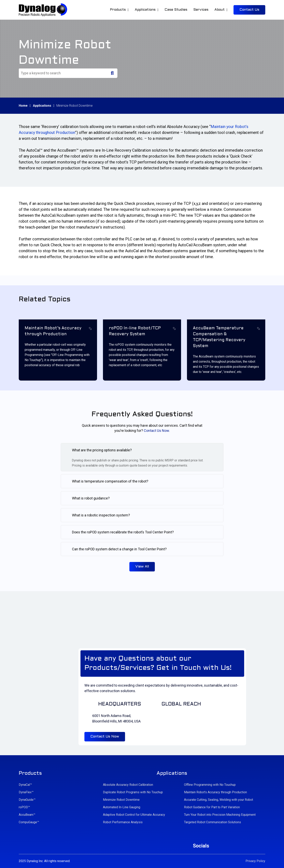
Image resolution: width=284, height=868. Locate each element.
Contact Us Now (105, 737)
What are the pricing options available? (102, 450)
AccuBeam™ (27, 815)
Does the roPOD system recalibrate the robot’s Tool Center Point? (123, 532)
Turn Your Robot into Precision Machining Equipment (220, 815)
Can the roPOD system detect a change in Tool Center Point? (119, 549)
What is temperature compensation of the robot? (110, 481)
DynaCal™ (25, 785)
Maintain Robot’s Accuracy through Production (215, 792)
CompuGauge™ (29, 822)
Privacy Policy (255, 861)
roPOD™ (24, 807)
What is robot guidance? (91, 498)
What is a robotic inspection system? (101, 515)
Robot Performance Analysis (123, 822)
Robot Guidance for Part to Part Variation (212, 807)
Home (23, 106)
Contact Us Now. (157, 431)
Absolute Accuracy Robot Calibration (128, 785)
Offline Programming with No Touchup (210, 785)
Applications (42, 106)
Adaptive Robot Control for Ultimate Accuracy (134, 815)
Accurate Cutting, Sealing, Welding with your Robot (219, 800)
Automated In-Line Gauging (122, 807)
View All (142, 567)
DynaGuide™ (27, 800)
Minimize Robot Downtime (121, 800)
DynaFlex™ (26, 792)
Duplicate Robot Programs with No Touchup (133, 792)
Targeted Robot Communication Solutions (213, 822)
